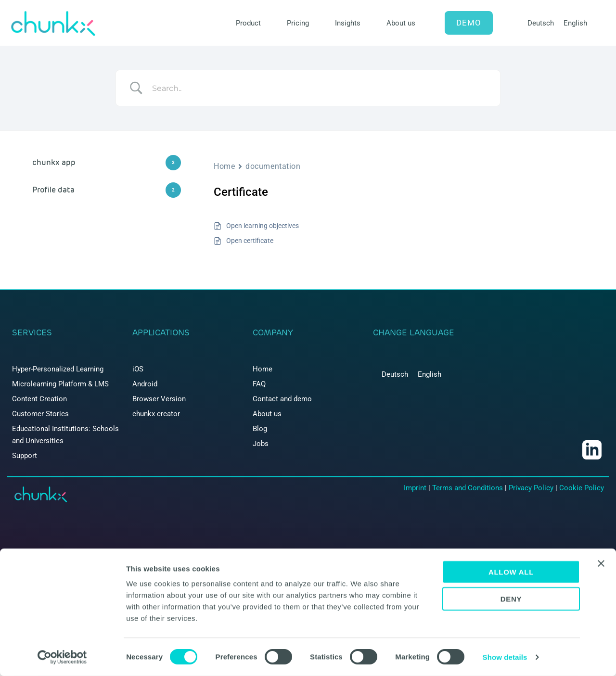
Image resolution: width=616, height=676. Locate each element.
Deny (511, 599)
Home (224, 166)
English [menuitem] (575, 23)
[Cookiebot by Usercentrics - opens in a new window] (62, 657)
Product (248, 23)
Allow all (511, 572)
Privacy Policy (531, 488)
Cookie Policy (582, 488)
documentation (273, 166)
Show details (505, 657)
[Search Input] (320, 88)
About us (401, 23)
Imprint (415, 488)
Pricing (298, 23)
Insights (348, 23)
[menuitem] (541, 23)
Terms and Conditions (468, 488)
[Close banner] (601, 563)
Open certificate (250, 241)
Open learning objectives (263, 226)
